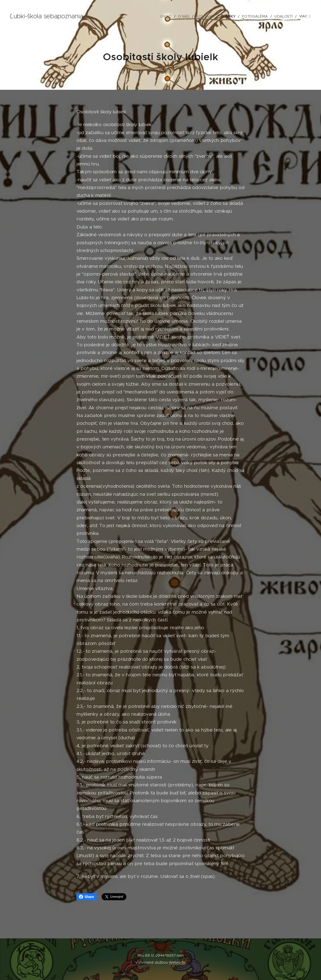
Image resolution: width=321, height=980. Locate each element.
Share (87, 897)
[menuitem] (138, 16)
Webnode (177, 962)
